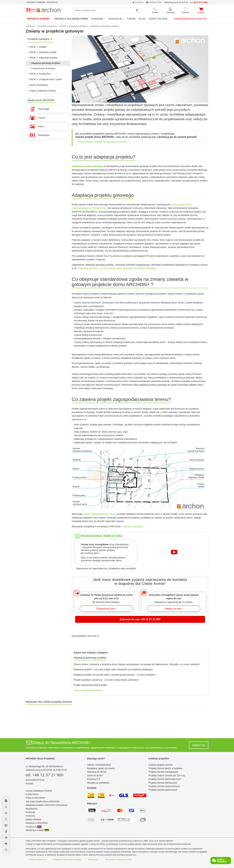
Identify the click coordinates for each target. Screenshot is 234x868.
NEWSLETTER (154, 2)
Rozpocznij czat (106, 609)
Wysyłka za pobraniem (98, 783)
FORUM (131, 19)
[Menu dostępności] (6, 791)
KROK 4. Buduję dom (39, 74)
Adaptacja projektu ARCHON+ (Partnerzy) (47, 805)
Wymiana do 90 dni (97, 772)
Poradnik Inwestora (40, 39)
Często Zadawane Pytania (42, 91)
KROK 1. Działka (37, 47)
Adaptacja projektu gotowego (88, 166)
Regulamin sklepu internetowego (67, 860)
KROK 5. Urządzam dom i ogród (45, 79)
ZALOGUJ (138, 2)
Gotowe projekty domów (161, 765)
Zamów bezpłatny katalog (190, 19)
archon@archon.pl (35, 780)
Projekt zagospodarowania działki (90, 685)
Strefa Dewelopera (38, 85)
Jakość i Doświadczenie (99, 765)
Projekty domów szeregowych (163, 772)
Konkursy (30, 816)
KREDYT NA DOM (158, 19)
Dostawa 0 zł (93, 779)
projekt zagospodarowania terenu (100, 514)
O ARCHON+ (32, 794)
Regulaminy (32, 809)
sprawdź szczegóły (133, 526)
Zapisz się (199, 745)
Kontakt (29, 784)
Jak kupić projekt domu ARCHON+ (43, 801)
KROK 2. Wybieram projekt (42, 52)
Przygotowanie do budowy (42, 68)
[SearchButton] (137, 10)
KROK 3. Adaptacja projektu (43, 58)
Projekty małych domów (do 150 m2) (167, 776)
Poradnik (98, 19)
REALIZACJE (116, 19)
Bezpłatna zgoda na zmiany (101, 768)
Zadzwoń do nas (140, 619)
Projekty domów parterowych (163, 790)
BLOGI (142, 19)
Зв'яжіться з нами (37, 830)
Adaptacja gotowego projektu (45, 63)
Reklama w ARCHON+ (37, 823)
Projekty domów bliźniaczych (163, 783)
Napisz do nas (174, 609)
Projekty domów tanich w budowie (165, 768)
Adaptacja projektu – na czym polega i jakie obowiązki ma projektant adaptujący (113, 669)
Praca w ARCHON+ (36, 798)
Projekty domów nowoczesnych (164, 786)
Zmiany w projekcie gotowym (88, 690)
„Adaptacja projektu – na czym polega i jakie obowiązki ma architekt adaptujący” (118, 268)
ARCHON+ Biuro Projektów (40, 759)
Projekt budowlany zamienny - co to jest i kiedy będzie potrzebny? (106, 680)
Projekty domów (39, 19)
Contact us (34, 827)
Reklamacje (93, 860)
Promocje (30, 812)
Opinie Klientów (33, 819)
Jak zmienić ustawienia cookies (119, 860)
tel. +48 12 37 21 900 (44, 775)
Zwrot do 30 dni (95, 776)
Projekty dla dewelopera (71, 19)
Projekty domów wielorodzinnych (165, 779)
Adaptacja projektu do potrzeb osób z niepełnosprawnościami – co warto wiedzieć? (115, 675)
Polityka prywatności (38, 860)
